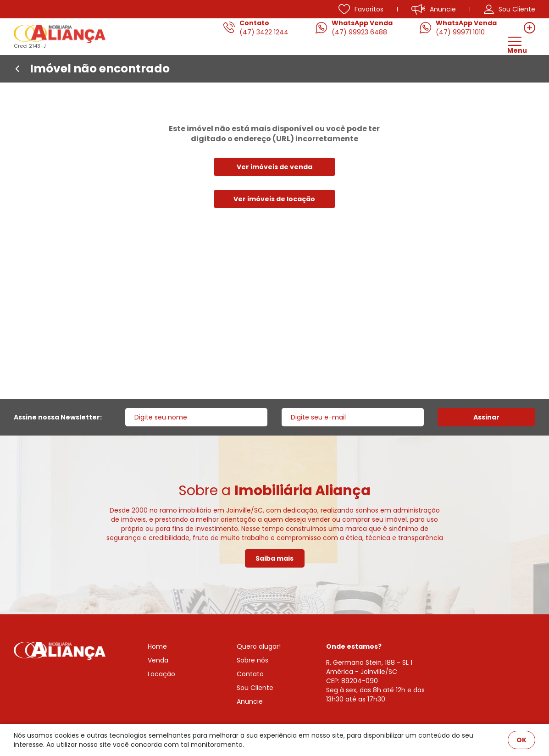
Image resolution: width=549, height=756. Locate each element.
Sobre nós (252, 660)
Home (157, 646)
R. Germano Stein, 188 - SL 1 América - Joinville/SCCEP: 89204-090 (369, 672)
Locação (161, 674)
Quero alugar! (259, 646)
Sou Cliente (255, 688)
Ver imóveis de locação (274, 199)
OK (521, 740)
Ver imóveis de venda (274, 167)
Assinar (486, 417)
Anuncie (250, 701)
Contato (250, 674)
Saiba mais (274, 558)
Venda (158, 660)
